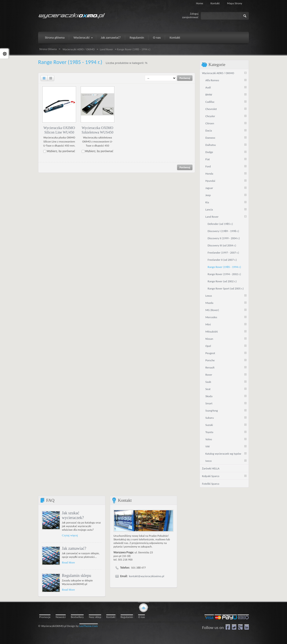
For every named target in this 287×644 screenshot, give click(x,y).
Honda (209, 174)
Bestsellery (77, 617)
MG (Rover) (212, 310)
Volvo (209, 439)
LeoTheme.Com (89, 626)
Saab (208, 382)
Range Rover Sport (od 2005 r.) (226, 288)
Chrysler (210, 116)
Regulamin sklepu (76, 576)
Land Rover (106, 49)
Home (200, 3)
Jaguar (209, 188)
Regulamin (127, 617)
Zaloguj (194, 14)
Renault (210, 367)
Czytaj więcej (70, 535)
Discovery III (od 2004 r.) (222, 245)
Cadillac (210, 102)
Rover (209, 375)
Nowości (61, 617)
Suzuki (209, 425)
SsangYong (212, 411)
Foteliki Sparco (211, 484)
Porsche (210, 360)
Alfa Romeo (212, 80)
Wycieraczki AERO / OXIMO (79, 49)
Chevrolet (211, 109)
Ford (208, 166)
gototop (143, 607)
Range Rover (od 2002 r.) (222, 281)
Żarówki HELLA (211, 468)
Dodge (209, 152)
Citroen (210, 123)
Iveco (209, 461)
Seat (208, 389)
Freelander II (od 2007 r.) (222, 260)
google (240, 627)
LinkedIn (247, 627)
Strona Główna (48, 49)
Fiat (208, 159)
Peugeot (210, 353)
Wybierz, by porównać (61, 151)
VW (208, 446)
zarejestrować (190, 17)
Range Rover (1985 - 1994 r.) (224, 267)
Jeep (208, 195)
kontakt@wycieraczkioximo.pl (147, 576)
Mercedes (211, 317)
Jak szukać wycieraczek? (73, 515)
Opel (208, 346)
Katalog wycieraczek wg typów (223, 454)
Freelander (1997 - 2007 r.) (223, 253)
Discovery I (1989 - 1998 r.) (223, 231)
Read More (68, 562)
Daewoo (210, 138)
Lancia (209, 209)
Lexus (209, 296)
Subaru (210, 418)
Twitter (234, 627)
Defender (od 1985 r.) (220, 224)
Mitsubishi (212, 332)
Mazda (209, 303)
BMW (209, 95)
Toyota (209, 432)
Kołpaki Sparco (211, 476)
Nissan (209, 339)
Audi (208, 87)
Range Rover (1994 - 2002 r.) (224, 274)
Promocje (45, 617)
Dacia (209, 130)
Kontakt (215, 3)
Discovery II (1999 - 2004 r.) (224, 238)
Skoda (209, 396)
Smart (209, 403)
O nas (141, 617)
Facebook (228, 627)
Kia (207, 202)
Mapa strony (235, 3)
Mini (208, 324)
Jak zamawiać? (74, 548)
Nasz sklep (95, 617)
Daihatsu (211, 145)
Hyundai (210, 181)
